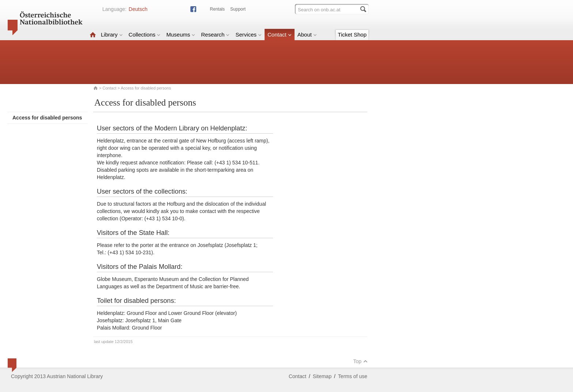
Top (360, 361)
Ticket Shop (352, 35)
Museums (181, 35)
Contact (280, 35)
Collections (145, 35)
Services (248, 35)
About (307, 35)
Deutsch (138, 9)
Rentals (217, 9)
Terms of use (353, 376)
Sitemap (322, 376)
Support (238, 9)
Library (112, 35)
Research (215, 35)
